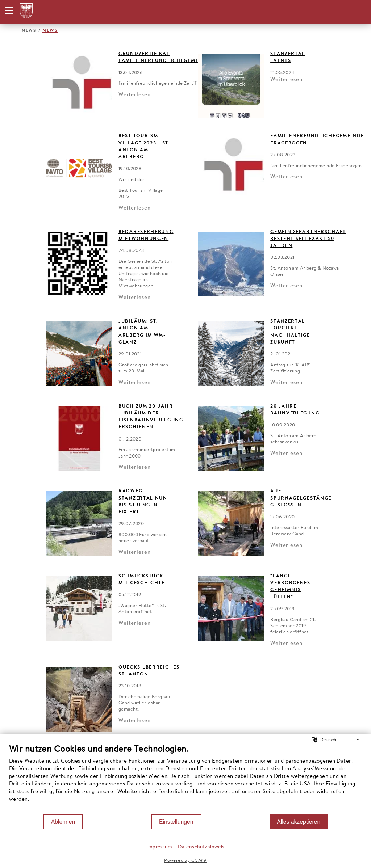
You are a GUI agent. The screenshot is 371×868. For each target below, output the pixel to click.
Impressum (159, 847)
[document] (185, 779)
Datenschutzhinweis (201, 847)
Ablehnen (63, 822)
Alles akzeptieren (299, 822)
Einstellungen (176, 822)
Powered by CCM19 (185, 861)
